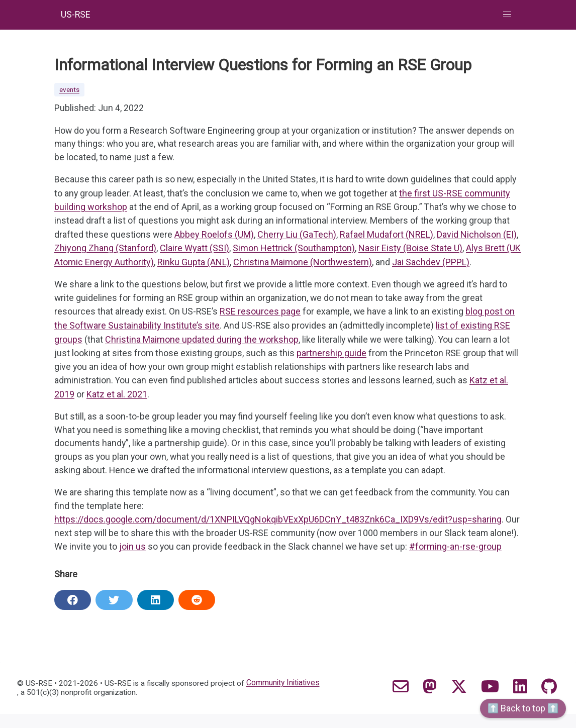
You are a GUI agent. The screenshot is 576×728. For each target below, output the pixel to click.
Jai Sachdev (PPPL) (431, 263)
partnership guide (332, 353)
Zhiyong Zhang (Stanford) (105, 249)
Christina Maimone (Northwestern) (303, 263)
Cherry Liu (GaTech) (297, 236)
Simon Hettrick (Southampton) (294, 249)
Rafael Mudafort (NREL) (387, 236)
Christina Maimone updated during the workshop (202, 340)
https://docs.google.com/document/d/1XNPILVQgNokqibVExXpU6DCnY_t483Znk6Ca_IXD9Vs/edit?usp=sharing (278, 521)
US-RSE (76, 15)
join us (164, 548)
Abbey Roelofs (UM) (215, 236)
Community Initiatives (287, 697)
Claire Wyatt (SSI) (195, 249)
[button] (507, 15)
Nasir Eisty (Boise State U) (410, 249)
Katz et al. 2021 (117, 394)
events (69, 90)
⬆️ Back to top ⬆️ (523, 708)
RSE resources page (261, 313)
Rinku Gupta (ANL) (194, 263)
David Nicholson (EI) (477, 236)
